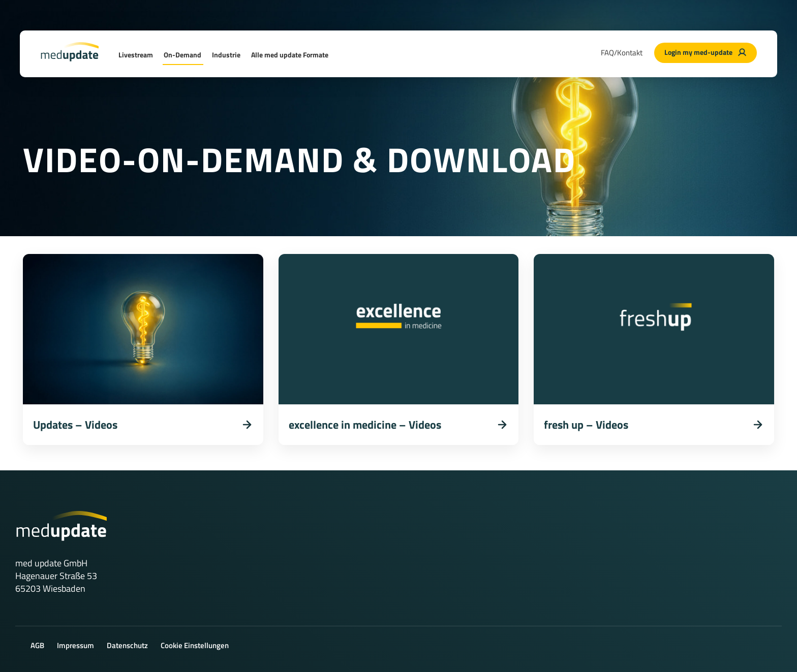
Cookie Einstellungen (195, 645)
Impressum (75, 645)
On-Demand (182, 55)
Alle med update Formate (290, 55)
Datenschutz (127, 645)
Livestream (136, 55)
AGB (37, 645)
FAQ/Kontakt (622, 53)
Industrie (226, 55)
